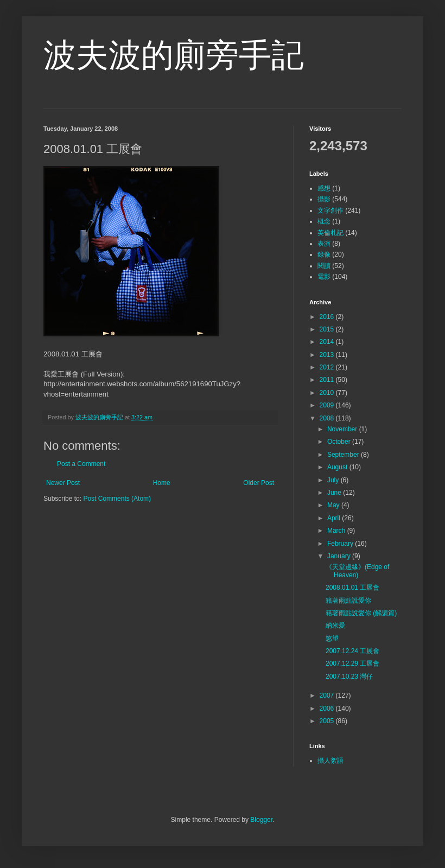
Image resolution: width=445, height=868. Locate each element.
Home (162, 483)
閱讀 (324, 266)
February (341, 544)
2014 (328, 342)
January (340, 556)
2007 (328, 695)
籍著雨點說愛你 (348, 601)
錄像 (324, 254)
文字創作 (330, 210)
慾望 (332, 639)
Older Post (259, 483)
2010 (328, 393)
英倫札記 (330, 233)
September (344, 455)
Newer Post (63, 483)
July (334, 480)
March (337, 531)
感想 (324, 188)
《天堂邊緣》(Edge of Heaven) (357, 571)
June (335, 493)
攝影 (324, 199)
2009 (328, 405)
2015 (328, 329)
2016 (328, 317)
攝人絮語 (330, 761)
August (338, 467)
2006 (328, 709)
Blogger (261, 820)
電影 (324, 277)
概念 (324, 221)
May (334, 505)
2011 (328, 380)
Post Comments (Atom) (117, 499)
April (335, 518)
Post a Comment (81, 464)
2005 (328, 721)
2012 (328, 367)
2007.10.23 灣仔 (349, 676)
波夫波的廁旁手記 (174, 55)
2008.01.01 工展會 (352, 588)
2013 (328, 355)
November (343, 429)
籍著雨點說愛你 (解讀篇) (361, 613)
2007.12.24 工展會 (352, 651)
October (340, 442)
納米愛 (335, 626)
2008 (328, 418)
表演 (324, 244)
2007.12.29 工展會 (352, 663)
